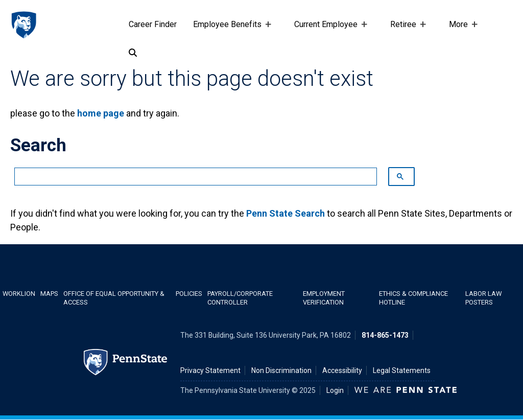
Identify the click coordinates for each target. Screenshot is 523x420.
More (460, 29)
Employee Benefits (229, 29)
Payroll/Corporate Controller (240, 298)
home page (101, 113)
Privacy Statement (210, 370)
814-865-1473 (385, 335)
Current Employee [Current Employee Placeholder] (328, 29)
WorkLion (19, 294)
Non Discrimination (281, 370)
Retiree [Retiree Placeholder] (405, 29)
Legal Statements (402, 370)
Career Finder (153, 24)
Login (335, 390)
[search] (191, 177)
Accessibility (342, 370)
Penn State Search (286, 213)
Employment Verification (324, 298)
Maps (49, 294)
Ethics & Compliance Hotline (413, 298)
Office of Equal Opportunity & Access (114, 298)
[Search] (133, 53)
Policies (189, 294)
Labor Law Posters (483, 298)
